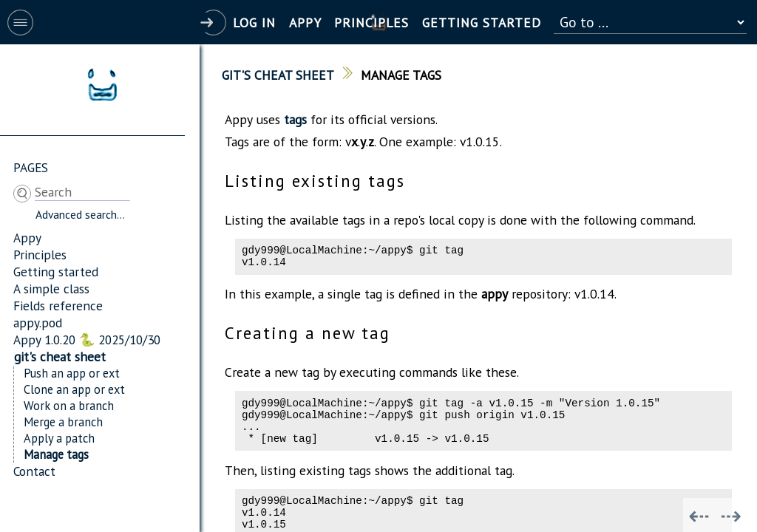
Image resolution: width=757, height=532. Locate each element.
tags (295, 119)
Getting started (56, 272)
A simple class (51, 289)
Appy (27, 238)
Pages (31, 167)
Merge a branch (63, 422)
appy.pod (38, 323)
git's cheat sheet (60, 357)
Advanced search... (80, 214)
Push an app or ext (72, 373)
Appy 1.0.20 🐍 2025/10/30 (87, 340)
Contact (34, 471)
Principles (40, 255)
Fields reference (58, 306)
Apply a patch (59, 438)
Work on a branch (69, 406)
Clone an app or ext (74, 389)
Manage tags (56, 454)
